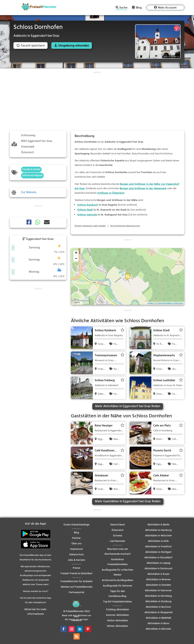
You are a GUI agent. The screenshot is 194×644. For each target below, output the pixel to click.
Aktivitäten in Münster (158, 629)
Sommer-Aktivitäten (117, 615)
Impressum (77, 549)
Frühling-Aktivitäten (118, 610)
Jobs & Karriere (77, 560)
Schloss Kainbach (88, 205)
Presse (76, 568)
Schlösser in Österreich (111, 193)
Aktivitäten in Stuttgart (158, 552)
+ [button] (76, 253)
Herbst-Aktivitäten (118, 621)
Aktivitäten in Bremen (158, 580)
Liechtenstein (118, 541)
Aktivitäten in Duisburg (158, 602)
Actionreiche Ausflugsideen (118, 580)
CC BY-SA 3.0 (174, 57)
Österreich (118, 530)
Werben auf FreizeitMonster (77, 587)
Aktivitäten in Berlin (158, 525)
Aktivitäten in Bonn (158, 623)
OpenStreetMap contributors (170, 303)
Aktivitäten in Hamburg (158, 530)
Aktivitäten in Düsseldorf (158, 558)
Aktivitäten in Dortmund (158, 569)
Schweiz (118, 536)
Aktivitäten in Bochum (158, 607)
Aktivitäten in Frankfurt (158, 547)
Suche (123, 8)
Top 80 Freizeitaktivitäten (117, 602)
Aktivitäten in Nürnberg (158, 596)
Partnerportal (76, 592)
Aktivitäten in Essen (158, 574)
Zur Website (29, 192)
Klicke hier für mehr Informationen (36, 612)
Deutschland (117, 525)
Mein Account (167, 8)
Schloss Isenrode (87, 215)
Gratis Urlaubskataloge (76, 525)
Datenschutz (77, 555)
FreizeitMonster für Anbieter (77, 581)
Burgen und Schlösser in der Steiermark (143, 189)
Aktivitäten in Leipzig (158, 563)
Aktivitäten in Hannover (158, 591)
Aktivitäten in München (158, 536)
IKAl (165, 57)
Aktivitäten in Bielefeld (158, 618)
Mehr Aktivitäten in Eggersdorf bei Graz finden (128, 406)
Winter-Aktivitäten (117, 626)
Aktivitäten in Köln (158, 541)
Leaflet (150, 303)
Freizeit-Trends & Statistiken (77, 574)
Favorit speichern (31, 46)
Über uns (77, 544)
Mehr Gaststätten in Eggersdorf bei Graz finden (128, 501)
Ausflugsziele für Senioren (118, 586)
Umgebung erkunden (74, 46)
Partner (76, 538)
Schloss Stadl (85, 210)
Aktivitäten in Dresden (158, 585)
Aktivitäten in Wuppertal (158, 612)
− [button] (76, 259)
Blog (139, 8)
